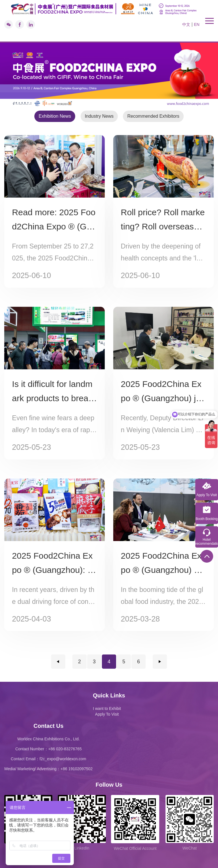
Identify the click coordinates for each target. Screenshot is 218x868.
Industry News (99, 116)
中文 (186, 24)
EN (197, 24)
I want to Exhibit (107, 709)
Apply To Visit (107, 714)
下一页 (160, 662)
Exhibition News (55, 116)
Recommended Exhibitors (153, 116)
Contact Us (49, 726)
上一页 (58, 662)
